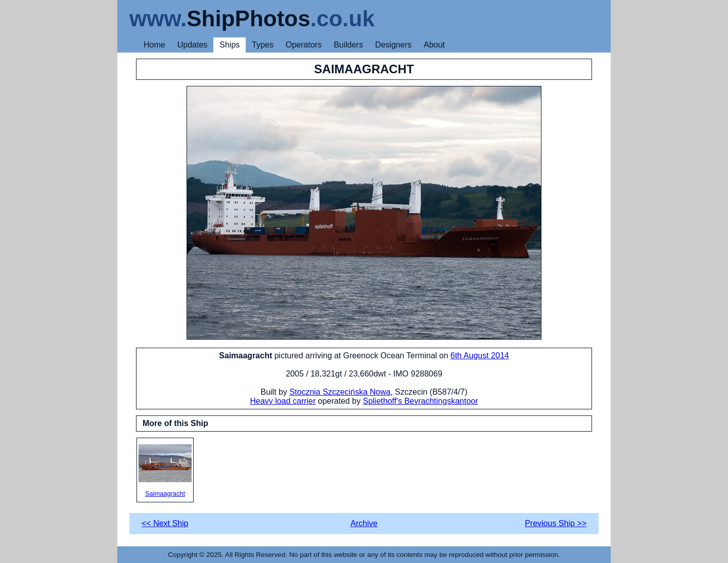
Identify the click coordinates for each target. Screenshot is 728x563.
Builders (348, 45)
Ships (230, 45)
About (434, 45)
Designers (393, 45)
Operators (304, 45)
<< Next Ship (165, 523)
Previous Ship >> (556, 523)
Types (263, 45)
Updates (193, 45)
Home (154, 45)
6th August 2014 (480, 356)
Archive (364, 523)
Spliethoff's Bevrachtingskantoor (421, 401)
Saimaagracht (165, 471)
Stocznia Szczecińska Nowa (340, 392)
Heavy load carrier (283, 401)
